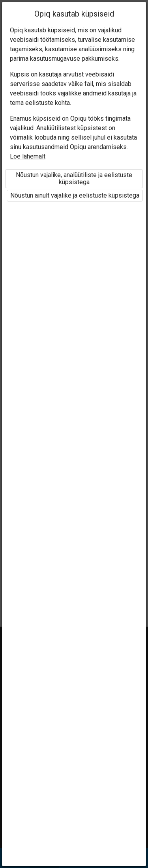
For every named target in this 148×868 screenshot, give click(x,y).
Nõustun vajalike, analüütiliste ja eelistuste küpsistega (74, 178)
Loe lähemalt (28, 156)
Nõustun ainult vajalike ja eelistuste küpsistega (75, 195)
